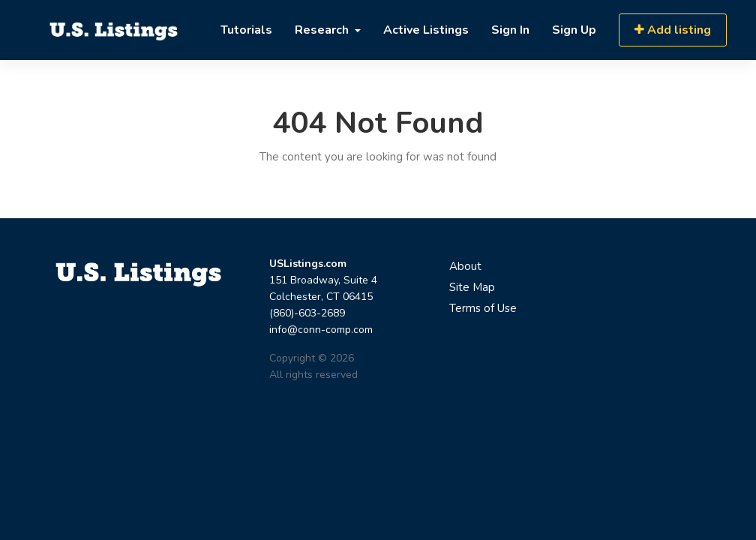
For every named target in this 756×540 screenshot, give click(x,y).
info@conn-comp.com (321, 330)
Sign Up (574, 30)
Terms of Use (483, 308)
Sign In (510, 30)
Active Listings (426, 30)
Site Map (472, 287)
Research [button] (323, 30)
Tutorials (246, 30)
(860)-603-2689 (307, 313)
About (465, 266)
